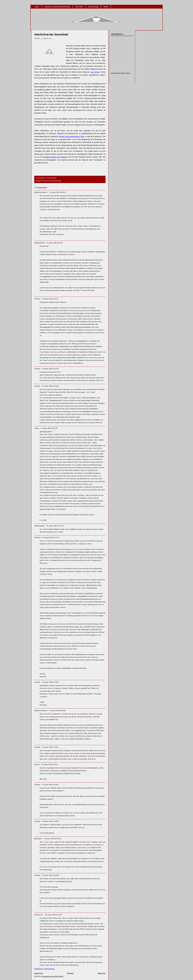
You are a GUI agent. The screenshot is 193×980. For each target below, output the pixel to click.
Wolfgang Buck (40, 243)
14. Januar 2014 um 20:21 (50, 821)
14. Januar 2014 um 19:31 (50, 747)
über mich (79, 7)
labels (106, 7)
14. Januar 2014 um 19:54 (50, 765)
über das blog (93, 7)
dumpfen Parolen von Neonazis (55, 157)
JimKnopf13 (38, 839)
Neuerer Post (39, 973)
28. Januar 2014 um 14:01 (53, 915)
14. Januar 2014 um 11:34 (50, 299)
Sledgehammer (40, 526)
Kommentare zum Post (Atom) (53, 976)
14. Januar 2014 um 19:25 (50, 682)
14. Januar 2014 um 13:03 (50, 386)
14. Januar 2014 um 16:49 (49, 428)
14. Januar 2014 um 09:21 (57, 192)
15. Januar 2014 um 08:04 (50, 875)
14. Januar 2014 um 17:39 (55, 526)
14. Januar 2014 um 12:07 (50, 369)
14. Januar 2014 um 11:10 (54, 243)
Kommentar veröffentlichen (44, 969)
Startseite (70, 973)
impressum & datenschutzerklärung (57, 7)
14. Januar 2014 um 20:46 (52, 839)
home (37, 7)
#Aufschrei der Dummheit (51, 34)
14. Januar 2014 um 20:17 (50, 785)
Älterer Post (102, 973)
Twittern (128, 73)
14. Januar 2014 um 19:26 (57, 711)
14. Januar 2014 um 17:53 (51, 537)
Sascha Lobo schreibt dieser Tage (71, 137)
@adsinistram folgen (118, 73)
